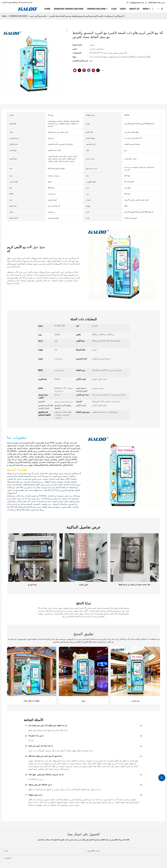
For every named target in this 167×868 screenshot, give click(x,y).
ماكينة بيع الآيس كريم (38, 16)
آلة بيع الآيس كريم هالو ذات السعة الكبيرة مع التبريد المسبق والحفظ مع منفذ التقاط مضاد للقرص (87, 16)
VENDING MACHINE (18, 16)
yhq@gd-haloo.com (135, 3)
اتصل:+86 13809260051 (155, 3)
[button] (153, 9)
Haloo (4, 16)
